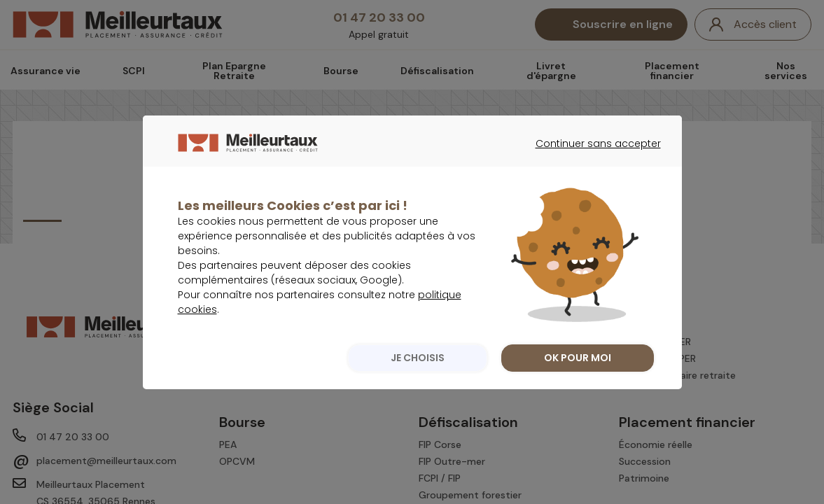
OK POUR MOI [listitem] (578, 386)
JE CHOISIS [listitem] (418, 386)
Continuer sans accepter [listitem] (591, 185)
